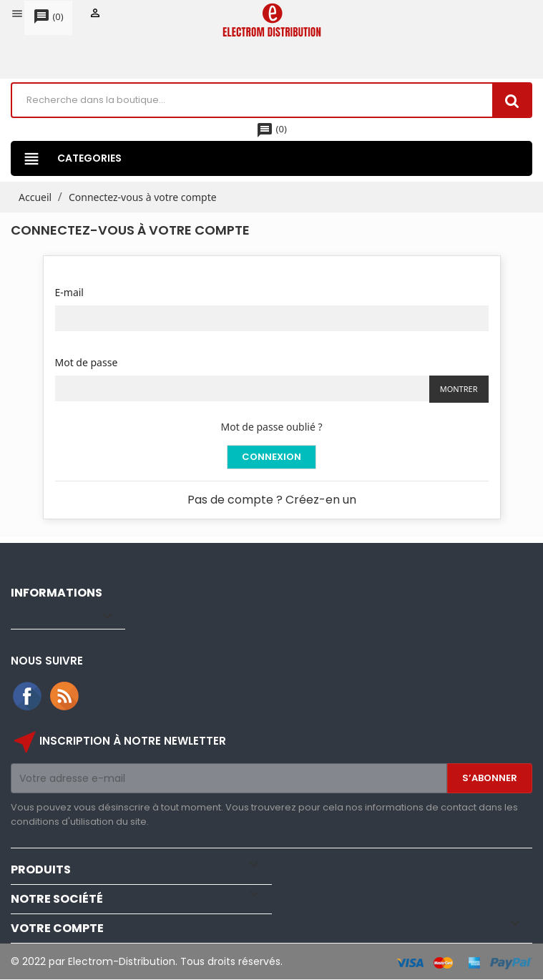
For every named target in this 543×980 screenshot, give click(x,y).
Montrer (459, 389)
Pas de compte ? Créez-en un (272, 500)
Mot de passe (87, 362)
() (48, 17)
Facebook (28, 697)
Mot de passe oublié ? (272, 427)
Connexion (271, 457)
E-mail (69, 292)
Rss (65, 697)
